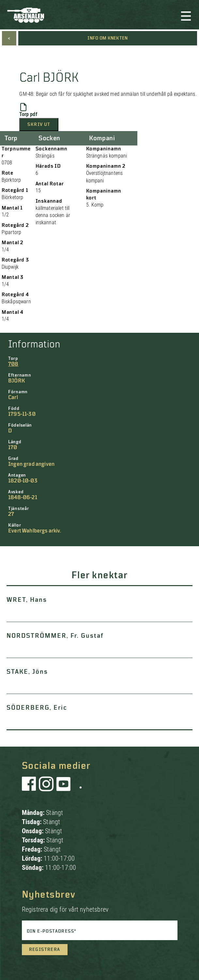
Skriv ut (39, 125)
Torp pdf (28, 110)
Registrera (45, 950)
